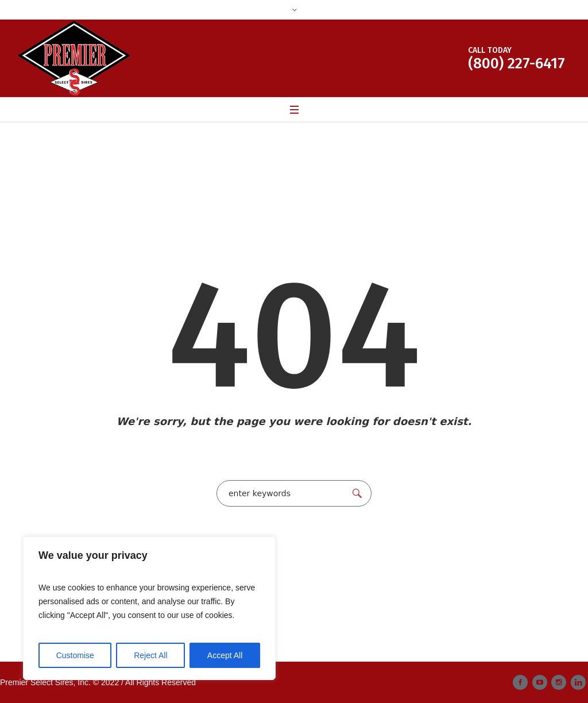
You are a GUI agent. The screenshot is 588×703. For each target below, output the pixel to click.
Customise (75, 655)
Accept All (225, 655)
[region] (149, 608)
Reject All (150, 655)
